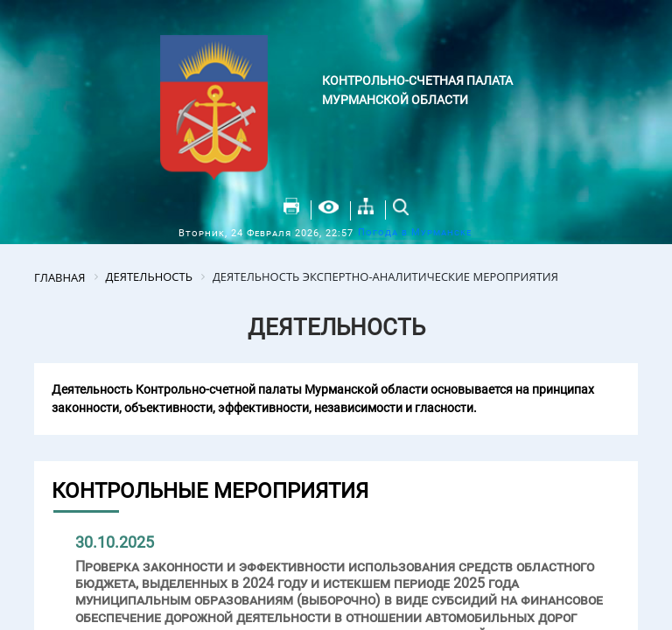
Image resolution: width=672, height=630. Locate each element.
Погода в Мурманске (415, 232)
